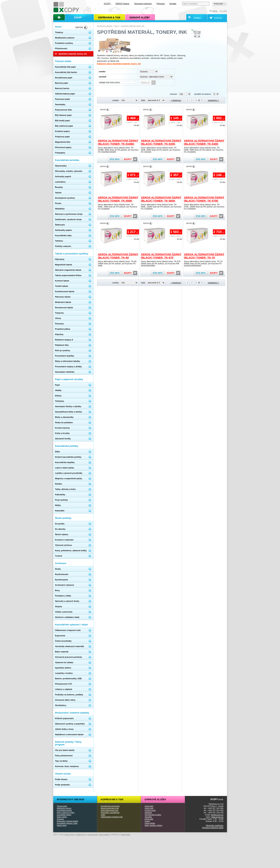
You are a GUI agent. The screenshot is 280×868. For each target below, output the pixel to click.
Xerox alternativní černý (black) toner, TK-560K (161, 199)
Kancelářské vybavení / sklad (67, 823)
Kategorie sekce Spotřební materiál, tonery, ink (119, 64)
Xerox (116, 26)
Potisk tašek (149, 819)
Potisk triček (149, 806)
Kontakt (173, 4)
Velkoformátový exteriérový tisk (112, 817)
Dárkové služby (155, 799)
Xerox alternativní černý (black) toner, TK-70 (204, 256)
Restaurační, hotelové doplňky (67, 821)
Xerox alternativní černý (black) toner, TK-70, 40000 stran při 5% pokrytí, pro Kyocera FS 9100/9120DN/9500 (203, 264)
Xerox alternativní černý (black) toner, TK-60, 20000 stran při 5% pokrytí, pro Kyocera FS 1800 (117, 264)
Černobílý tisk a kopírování (110, 806)
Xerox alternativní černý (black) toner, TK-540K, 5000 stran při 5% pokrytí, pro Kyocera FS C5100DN (204, 150)
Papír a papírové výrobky (66, 813)
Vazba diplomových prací (110, 810)
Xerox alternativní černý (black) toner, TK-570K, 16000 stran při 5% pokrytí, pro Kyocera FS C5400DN (204, 207)
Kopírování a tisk (112, 799)
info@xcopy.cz (217, 815)
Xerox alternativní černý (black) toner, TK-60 (118, 256)
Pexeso (147, 821)
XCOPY (107, 4)
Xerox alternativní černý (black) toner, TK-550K (118, 199)
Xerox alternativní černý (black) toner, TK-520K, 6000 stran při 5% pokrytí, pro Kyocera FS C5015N (161, 150)
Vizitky (103, 815)
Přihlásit (197, 18)
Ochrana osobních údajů (213, 828)
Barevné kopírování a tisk (110, 808)
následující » (213, 100)
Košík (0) (218, 18)
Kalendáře (148, 813)
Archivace (60, 819)
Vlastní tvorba (62, 825)
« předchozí (176, 100)
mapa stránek (93, 835)
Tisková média (62, 806)
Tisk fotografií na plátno (153, 815)
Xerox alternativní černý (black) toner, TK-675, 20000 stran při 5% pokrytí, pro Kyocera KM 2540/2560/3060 (161, 264)
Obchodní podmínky (215, 825)
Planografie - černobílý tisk (110, 813)
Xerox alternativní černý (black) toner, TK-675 (161, 256)
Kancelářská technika (64, 810)
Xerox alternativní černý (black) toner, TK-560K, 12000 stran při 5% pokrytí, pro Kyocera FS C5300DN (161, 207)
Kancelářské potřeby (64, 815)
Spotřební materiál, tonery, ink (133, 26)
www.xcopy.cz (217, 817)
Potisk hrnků (149, 808)
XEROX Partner (123, 4)
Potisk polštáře (150, 823)
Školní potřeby (62, 817)
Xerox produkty (104, 835)
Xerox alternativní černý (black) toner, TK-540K (204, 142)
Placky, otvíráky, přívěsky (153, 825)
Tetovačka (148, 817)
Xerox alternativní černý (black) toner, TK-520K (161, 142)
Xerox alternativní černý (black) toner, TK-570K (204, 199)
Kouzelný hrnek (150, 810)
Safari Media (126, 835)
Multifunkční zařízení (64, 808)
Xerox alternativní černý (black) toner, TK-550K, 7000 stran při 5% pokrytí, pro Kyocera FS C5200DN (117, 207)
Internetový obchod (104, 26)
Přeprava (161, 4)
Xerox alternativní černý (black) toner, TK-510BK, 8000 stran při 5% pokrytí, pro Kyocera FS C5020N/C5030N (118, 150)
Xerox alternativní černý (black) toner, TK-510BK (118, 142)
